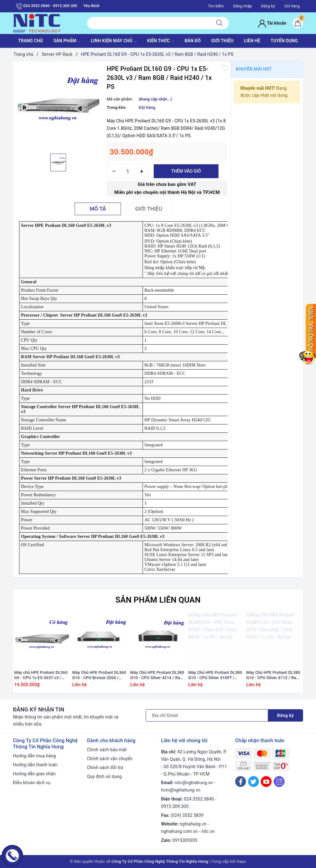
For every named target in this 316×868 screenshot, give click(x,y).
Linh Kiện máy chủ (114, 41)
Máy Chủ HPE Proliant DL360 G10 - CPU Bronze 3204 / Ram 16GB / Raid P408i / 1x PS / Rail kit (99, 675)
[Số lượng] (128, 171)
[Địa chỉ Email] (207, 715)
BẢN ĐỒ (193, 41)
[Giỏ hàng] (298, 23)
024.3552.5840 (199, 799)
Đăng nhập (243, 6)
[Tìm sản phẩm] (149, 23)
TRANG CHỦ (31, 41)
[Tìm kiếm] (219, 23)
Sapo (241, 861)
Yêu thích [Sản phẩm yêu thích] (91, 6)
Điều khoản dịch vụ (32, 783)
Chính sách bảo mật (107, 750)
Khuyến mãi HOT (254, 69)
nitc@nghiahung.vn (194, 783)
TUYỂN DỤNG (284, 41)
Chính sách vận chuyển (110, 759)
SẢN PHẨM (67, 41)
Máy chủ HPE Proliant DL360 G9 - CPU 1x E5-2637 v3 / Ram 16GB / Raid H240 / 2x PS (41, 675)
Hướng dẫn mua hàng (34, 756)
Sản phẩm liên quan (158, 600)
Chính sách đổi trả (105, 768)
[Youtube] (266, 782)
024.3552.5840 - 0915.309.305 (47, 6)
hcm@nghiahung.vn (181, 790)
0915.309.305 (175, 806)
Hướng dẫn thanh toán (35, 765)
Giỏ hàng (292, 6)
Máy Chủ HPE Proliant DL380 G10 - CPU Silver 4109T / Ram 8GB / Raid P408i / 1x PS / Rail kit (215, 675)
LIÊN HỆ (252, 41)
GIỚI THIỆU (222, 41)
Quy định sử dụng (104, 776)
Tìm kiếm (216, 6)
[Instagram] (279, 782)
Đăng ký (268, 6)
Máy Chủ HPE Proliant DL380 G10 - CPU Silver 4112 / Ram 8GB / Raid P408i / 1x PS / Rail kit (273, 675)
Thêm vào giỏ (186, 171)
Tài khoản (272, 23)
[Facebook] (241, 782)
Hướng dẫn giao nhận (34, 774)
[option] (58, 107)
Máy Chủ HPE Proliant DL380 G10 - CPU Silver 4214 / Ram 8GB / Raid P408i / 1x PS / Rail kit (157, 675)
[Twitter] (254, 782)
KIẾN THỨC (161, 41)
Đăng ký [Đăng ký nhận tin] (285, 715)
